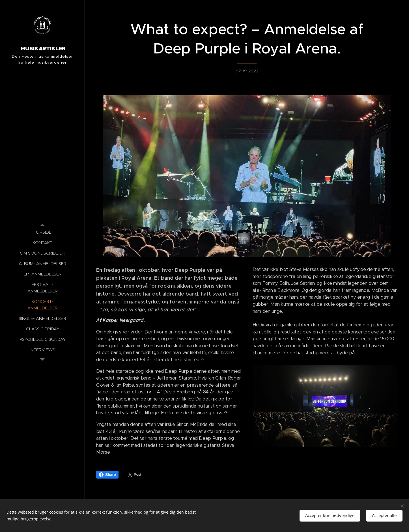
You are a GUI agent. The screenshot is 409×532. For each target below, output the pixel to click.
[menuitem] (42, 232)
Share (107, 475)
